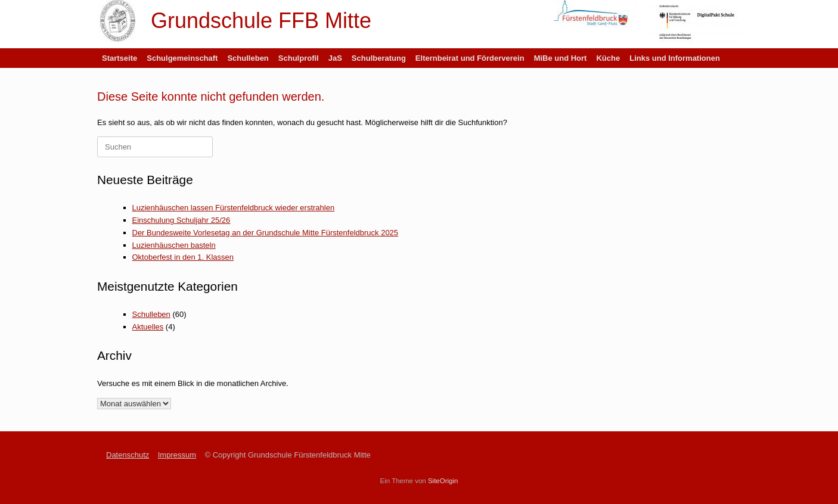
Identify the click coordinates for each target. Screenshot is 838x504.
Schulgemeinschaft (182, 58)
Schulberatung (379, 58)
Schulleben (248, 58)
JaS (335, 58)
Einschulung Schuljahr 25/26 (181, 220)
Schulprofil (299, 58)
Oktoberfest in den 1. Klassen (183, 257)
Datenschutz (128, 455)
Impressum (177, 455)
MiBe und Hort (561, 58)
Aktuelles (148, 327)
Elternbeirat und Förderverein (470, 58)
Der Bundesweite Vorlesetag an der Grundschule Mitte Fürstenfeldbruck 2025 (266, 233)
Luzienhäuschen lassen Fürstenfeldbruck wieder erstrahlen (234, 208)
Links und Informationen (675, 58)
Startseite (120, 58)
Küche (608, 58)
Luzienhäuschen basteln (174, 245)
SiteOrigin (443, 481)
